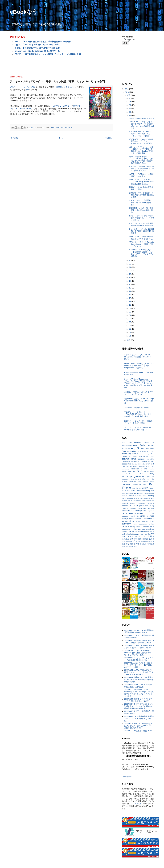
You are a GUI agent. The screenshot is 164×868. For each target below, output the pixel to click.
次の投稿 (14, 138)
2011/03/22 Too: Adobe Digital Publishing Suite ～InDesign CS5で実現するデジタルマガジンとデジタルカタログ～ (139, 693)
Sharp (125, 518)
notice (149, 501)
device (148, 466)
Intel (140, 482)
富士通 (131, 547)
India (152, 479)
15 (130, 288)
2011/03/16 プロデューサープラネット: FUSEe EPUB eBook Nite (139, 659)
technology (132, 527)
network (125, 501)
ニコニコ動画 (147, 536)
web (124, 534)
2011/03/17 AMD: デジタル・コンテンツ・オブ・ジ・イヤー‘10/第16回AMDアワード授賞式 (138, 665)
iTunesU (139, 488)
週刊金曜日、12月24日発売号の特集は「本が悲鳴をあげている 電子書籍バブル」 (141, 168)
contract (151, 461)
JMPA (129, 491)
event (152, 471)
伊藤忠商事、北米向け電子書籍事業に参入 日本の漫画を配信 (141, 210)
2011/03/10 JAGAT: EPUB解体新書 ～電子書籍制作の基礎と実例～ (139, 631)
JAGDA (151, 488)
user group (135, 532)
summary (126, 524)
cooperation (127, 464)
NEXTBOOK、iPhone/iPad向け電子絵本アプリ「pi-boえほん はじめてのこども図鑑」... (141, 141)
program (133, 508)
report (125, 513)
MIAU (124, 498)
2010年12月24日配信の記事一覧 (141, 118)
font (142, 474)
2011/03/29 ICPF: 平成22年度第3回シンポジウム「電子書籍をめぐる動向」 (139, 718)
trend (128, 529)
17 (130, 281)
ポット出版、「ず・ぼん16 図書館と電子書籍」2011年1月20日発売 (141, 231)
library (148, 491)
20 (130, 271)
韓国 (139, 539)
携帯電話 (149, 539)
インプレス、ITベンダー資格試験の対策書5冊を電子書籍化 (141, 224)
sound (138, 521)
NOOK (144, 501)
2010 (127, 92)
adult (152, 443)
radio (133, 511)
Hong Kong (135, 479)
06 (130, 319)
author (152, 451)
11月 (129, 340)
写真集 (150, 542)
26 (130, 108)
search (133, 516)
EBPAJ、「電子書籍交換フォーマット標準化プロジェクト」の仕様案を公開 (48, 54)
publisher (126, 511)
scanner (125, 516)
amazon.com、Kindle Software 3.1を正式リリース (37, 51)
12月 (129, 95)
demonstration (127, 466)
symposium (143, 524)
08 (130, 312)
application (131, 451)
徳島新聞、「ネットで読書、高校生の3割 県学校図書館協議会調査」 (141, 195)
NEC (152, 498)
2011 (127, 89)
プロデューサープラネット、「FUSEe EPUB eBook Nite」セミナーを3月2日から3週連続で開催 (139, 414)
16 (130, 284)
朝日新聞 (143, 544)
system (152, 524)
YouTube (147, 534)
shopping (131, 519)
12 (130, 298)
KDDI (133, 491)
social (144, 519)
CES (129, 456)
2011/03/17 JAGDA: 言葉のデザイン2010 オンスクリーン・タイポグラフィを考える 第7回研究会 (139, 672)
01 (130, 336)
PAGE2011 (141, 503)
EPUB (140, 471)
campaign (147, 454)
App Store (137, 448)
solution (125, 521)
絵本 (131, 539)
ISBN (134, 488)
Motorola (137, 498)
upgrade (125, 532)
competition (150, 459)
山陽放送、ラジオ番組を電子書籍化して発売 (141, 188)
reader (144, 511)
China (134, 456)
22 (130, 264)
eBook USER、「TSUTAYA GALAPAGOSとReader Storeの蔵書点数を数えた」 (141, 182)
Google (129, 476)
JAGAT (145, 488)
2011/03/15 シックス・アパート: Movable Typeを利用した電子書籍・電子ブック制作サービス (139, 653)
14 (130, 291)
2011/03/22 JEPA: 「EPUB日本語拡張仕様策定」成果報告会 (138, 686)
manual (125, 496)
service (151, 516)
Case (152, 454)
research (132, 513)
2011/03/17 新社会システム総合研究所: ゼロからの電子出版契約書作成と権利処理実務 (139, 679)
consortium (135, 461)
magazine (138, 493)
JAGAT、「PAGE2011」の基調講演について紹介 (141, 175)
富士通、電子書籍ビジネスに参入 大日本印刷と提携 (37, 48)
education (131, 471)
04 (130, 326)
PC (72, 127)
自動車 (138, 542)
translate (146, 527)
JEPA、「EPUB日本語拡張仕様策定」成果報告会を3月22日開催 (43, 42)
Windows (136, 534)
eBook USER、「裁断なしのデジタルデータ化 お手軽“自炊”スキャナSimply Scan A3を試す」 (139, 366)
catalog (125, 456)
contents (144, 461)
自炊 (133, 541)
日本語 (126, 547)
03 (130, 329)
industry (125, 482)
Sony (132, 521)
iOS (144, 485)
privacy (152, 506)
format (146, 474)
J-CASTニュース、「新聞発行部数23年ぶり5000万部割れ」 (141, 202)
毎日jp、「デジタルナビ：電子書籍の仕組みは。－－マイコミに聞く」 (141, 218)
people (141, 506)
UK (147, 529)
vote (153, 532)
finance (137, 474)
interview (126, 485)
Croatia (135, 464)
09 (130, 308)
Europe (146, 472)
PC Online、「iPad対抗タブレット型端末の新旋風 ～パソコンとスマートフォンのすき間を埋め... (141, 253)
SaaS (152, 514)
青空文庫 (130, 544)
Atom (142, 451)
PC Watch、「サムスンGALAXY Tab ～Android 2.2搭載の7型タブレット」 (141, 244)
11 (130, 302)
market (131, 496)
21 (130, 267)
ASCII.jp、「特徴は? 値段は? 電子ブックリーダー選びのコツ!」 (139, 393)
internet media (149, 482)
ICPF (148, 479)
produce (125, 508)
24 (130, 115)
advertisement (127, 445)
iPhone (67, 127)
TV (131, 529)
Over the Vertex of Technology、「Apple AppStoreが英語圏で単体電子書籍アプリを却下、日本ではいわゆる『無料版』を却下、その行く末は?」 (138, 383)
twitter (135, 529)
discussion (135, 469)
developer (142, 466)
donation (151, 469)
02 (130, 332)
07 (130, 315)
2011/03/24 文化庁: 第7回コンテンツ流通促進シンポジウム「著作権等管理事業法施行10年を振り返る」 (139, 706)
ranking (138, 511)
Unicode (151, 529)
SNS (140, 519)
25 (130, 112)
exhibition (125, 474)
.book (124, 443)
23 (130, 260)
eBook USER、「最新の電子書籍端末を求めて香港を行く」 (141, 238)
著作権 (136, 544)
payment (125, 506)
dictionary (125, 469)
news (130, 501)
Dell (153, 464)
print (147, 506)
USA (129, 531)
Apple (147, 449)
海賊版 (127, 539)
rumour (147, 513)
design (135, 466)
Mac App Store (127, 493)
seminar (141, 516)
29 (130, 98)
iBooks (142, 479)
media (145, 496)
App (129, 449)
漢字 (135, 539)
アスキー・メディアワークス (22, 87)
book (134, 454)
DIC (153, 466)
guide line (150, 477)
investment (137, 485)
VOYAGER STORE (61, 106)
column (125, 459)
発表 (27, 90)
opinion (132, 503)
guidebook (126, 479)
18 (130, 277)
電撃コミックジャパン (66, 87)
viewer (149, 531)
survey (135, 524)
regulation (151, 511)
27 (130, 105)
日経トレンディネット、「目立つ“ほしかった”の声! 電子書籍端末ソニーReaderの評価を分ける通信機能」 (141, 150)
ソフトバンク (136, 536)
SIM (136, 519)
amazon (136, 445)
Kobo (143, 491)
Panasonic (150, 503)
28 (130, 102)
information (133, 482)
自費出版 (144, 542)
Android (52, 127)
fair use (132, 474)
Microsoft (130, 498)
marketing (138, 496)
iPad (62, 127)
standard (145, 521)
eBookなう (24, 12)
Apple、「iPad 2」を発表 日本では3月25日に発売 (37, 45)
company (142, 459)
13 (130, 295)
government (139, 476)
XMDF (142, 534)
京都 (143, 539)
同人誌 (150, 544)
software (151, 519)
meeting (151, 496)
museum (143, 498)
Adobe (146, 443)
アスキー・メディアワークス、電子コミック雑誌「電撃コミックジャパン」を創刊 (141, 134)
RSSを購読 (127, 776)
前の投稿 (108, 138)
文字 (135, 546)
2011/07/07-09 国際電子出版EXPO (138, 731)
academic (138, 443)
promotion (142, 508)
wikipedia (129, 534)
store (152, 521)
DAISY (148, 464)
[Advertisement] (61, 65)
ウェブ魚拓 (137, 804)
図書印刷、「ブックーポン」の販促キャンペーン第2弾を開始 (138, 422)
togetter (139, 527)
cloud (152, 456)
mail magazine (149, 493)
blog (129, 454)
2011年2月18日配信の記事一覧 (137, 408)
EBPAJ (124, 472)
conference (126, 461)
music (148, 498)
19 (130, 274)
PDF (136, 506)
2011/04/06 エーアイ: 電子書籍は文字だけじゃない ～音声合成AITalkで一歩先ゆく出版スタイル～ (139, 726)
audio (146, 451)
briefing (140, 454)
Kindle (138, 491)
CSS (139, 464)
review (140, 513)
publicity (151, 508)
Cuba (143, 464)
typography (141, 529)
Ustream (143, 531)
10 (130, 305)
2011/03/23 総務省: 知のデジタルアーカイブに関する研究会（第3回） (139, 700)
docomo (144, 469)
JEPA (124, 491)
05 (130, 322)
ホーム (61, 138)
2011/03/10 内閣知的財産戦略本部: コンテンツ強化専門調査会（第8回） (139, 642)
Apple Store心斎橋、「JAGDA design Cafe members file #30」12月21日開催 (139, 401)
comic (58, 127)
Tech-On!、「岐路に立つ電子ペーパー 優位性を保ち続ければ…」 (138, 429)
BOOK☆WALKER (23, 109)
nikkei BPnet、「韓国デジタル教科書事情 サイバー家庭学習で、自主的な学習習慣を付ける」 (141, 125)
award (124, 454)
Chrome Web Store (143, 456)
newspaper (137, 501)
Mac (153, 491)
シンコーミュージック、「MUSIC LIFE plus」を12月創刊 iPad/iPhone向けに (138, 357)
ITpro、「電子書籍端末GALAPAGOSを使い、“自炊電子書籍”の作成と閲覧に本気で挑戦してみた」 (141, 160)
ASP (138, 451)
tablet (125, 526)
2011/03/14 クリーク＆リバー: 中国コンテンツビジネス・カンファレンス (139, 646)
